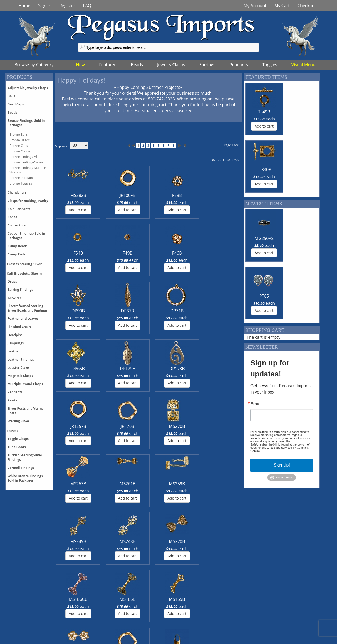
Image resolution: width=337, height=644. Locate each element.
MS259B (227, 311)
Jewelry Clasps (171, 65)
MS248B (101, 369)
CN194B (164, 426)
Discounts (27, 619)
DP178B (227, 253)
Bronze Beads (20, 140)
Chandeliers (17, 193)
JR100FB (101, 195)
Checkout (307, 6)
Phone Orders (31, 625)
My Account (255, 6)
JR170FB (101, 426)
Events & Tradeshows (196, 619)
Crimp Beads (18, 246)
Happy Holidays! (81, 80)
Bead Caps (16, 104)
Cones (12, 217)
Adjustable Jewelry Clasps (28, 88)
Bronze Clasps (20, 151)
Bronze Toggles (21, 183)
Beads (137, 65)
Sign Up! (282, 350)
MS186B (196, 369)
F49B (196, 195)
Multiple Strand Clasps (25, 384)
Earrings (207, 65)
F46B (227, 195)
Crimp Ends (16, 254)
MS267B (164, 311)
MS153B (69, 426)
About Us (184, 625)
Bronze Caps (19, 146)
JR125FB (69, 311)
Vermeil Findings (21, 468)
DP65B (164, 253)
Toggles (270, 65)
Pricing (24, 607)
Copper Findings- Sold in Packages (26, 236)
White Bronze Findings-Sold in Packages (26, 478)
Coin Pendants (19, 209)
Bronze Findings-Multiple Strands (28, 170)
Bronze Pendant (21, 178)
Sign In (45, 6)
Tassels (13, 431)
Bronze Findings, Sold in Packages (26, 123)
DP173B (133, 426)
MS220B (133, 369)
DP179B (196, 253)
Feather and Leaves (23, 319)
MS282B (69, 195)
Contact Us (186, 613)
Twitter (103, 613)
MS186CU (164, 369)
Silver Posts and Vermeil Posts (27, 411)
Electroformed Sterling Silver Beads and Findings (28, 308)
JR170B (101, 311)
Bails (11, 96)
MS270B (133, 311)
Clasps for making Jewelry (28, 201)
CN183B (196, 426)
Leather (14, 351)
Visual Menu (303, 65)
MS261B (196, 311)
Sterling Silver (19, 421)
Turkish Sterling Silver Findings (25, 457)
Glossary (262, 607)
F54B (164, 195)
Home (24, 6)
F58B (133, 195)
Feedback (263, 613)
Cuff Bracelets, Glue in (24, 273)
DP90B (69, 253)
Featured (108, 65)
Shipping (26, 613)
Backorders (28, 631)
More (23, 540)
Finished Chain (19, 327)
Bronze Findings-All (24, 157)
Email (256, 288)
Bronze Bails (19, 135)
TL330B (300, 112)
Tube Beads (17, 447)
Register (67, 6)
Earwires (14, 298)
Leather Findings (21, 359)
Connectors (17, 225)
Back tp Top (318, 640)
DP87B (101, 253)
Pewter (13, 400)
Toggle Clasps (18, 439)
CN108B (227, 426)
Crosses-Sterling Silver (24, 264)
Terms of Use (188, 631)
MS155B (227, 369)
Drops (12, 281)
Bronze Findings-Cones (26, 162)
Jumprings (16, 343)
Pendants (239, 65)
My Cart (282, 6)
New (80, 65)
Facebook (105, 607)
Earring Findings (20, 290)
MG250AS (262, 181)
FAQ (87, 6)
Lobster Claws (19, 368)
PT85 (300, 181)
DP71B (132, 253)
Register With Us (270, 619)
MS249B (69, 369)
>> (184, 145)
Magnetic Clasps (20, 376)
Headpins (15, 335)
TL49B (262, 112)
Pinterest (105, 619)
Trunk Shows (188, 607)
